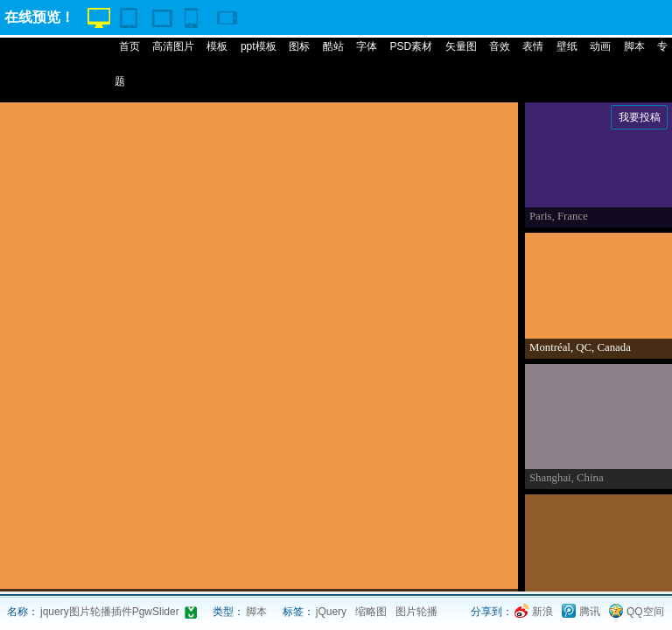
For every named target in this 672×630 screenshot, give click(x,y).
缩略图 (371, 612)
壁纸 (567, 46)
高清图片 (173, 46)
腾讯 (590, 612)
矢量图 (461, 46)
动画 (600, 46)
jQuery (331, 612)
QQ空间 (645, 612)
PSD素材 (411, 46)
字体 (367, 46)
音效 (500, 46)
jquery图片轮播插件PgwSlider (110, 612)
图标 (299, 46)
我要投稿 (640, 117)
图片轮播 (416, 612)
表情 (533, 46)
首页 (129, 46)
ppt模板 (259, 46)
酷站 (333, 46)
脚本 (634, 46)
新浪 (542, 612)
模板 (217, 46)
